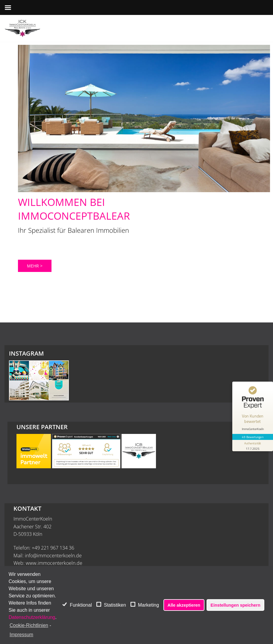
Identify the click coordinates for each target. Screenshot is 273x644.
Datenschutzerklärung (32, 617)
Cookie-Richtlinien (29, 625)
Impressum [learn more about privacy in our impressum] (21, 635)
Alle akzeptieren (184, 605)
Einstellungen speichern (235, 605)
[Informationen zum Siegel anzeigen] (253, 446)
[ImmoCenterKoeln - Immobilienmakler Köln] (22, 28)
